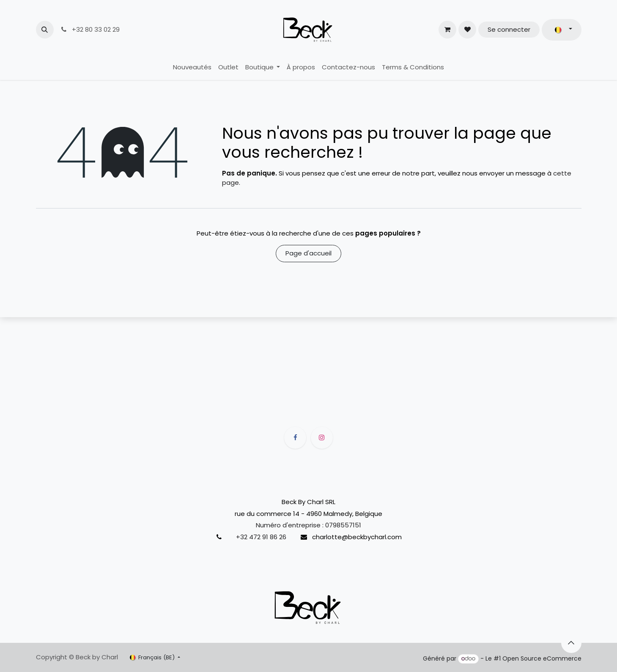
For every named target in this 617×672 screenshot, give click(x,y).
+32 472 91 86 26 (261, 537)
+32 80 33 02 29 (90, 29)
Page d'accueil (308, 253)
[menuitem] (192, 67)
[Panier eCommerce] (447, 30)
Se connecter (509, 29)
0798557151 (343, 525)
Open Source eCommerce (542, 658)
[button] (45, 30)
